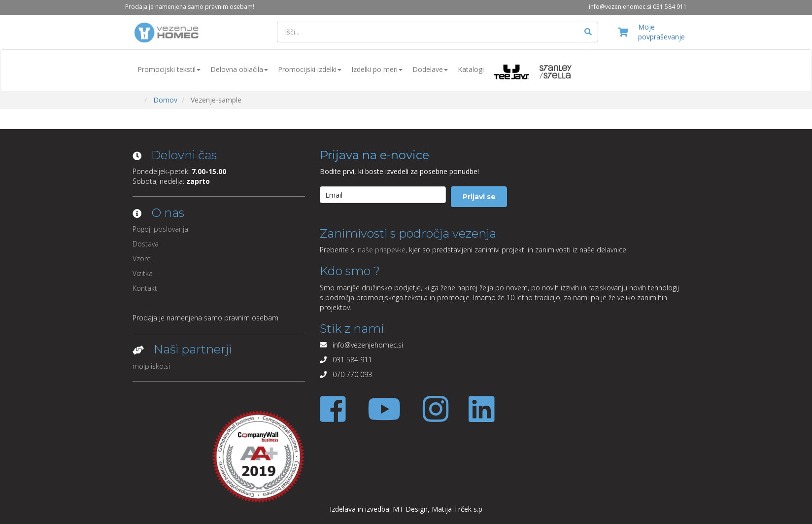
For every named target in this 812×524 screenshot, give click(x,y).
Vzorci (142, 259)
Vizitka (143, 273)
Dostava (146, 244)
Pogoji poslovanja (160, 229)
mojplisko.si (151, 366)
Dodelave (430, 69)
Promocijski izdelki (310, 69)
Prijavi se (479, 197)
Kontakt (145, 288)
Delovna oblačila (239, 69)
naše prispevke (382, 250)
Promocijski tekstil (169, 69)
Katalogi (471, 69)
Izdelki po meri (377, 69)
